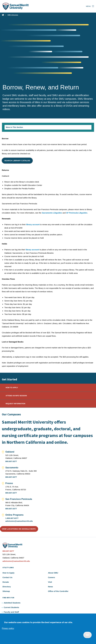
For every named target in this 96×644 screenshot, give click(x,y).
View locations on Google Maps (19, 529)
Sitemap (6, 591)
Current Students (11, 607)
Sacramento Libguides (52, 213)
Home (3, 15)
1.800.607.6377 (12, 518)
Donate (6, 582)
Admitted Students (12, 603)
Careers (51, 577)
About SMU (53, 573)
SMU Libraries (13, 15)
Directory (7, 587)
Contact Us (7, 577)
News (50, 587)
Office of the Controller (58, 591)
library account (33, 224)
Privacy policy (8, 628)
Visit (50, 582)
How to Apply (8, 573)
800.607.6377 (11, 461)
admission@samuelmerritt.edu (19, 521)
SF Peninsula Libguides (77, 213)
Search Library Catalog (17, 161)
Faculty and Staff (11, 612)
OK (87, 635)
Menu (88, 6)
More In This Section (19, 128)
